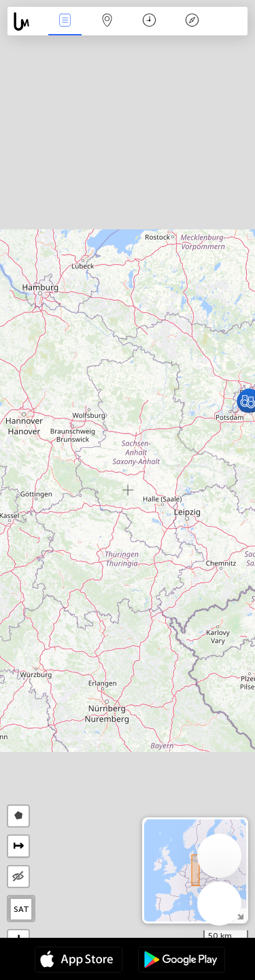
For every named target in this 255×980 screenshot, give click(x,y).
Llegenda (192, 21)
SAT (21, 909)
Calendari (149, 21)
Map (107, 21)
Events (65, 21)
